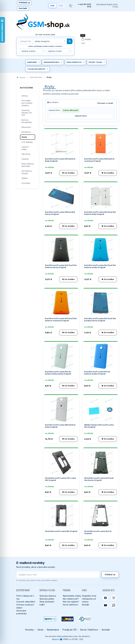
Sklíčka (25, 178)
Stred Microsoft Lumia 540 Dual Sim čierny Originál (99, 479)
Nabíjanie (32, 62)
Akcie (40, 630)
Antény (25, 96)
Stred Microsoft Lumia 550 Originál (61, 531)
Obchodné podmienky (21, 612)
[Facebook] (105, 598)
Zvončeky (26, 183)
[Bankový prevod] (85, 619)
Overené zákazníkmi (26, 602)
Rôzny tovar (95, 62)
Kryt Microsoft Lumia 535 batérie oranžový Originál (99, 160)
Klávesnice (26, 127)
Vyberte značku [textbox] (28, 51)
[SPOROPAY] (50, 619)
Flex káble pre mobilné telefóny (27, 103)
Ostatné (25, 159)
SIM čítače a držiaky (27, 172)
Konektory (26, 132)
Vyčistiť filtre (81, 116)
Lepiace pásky (25, 148)
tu (89, 636)
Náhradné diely (52, 62)
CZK (61, 6)
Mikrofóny (26, 154)
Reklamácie (53, 630)
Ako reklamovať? (71, 599)
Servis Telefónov (89, 630)
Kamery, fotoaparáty (27, 121)
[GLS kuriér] (67, 619)
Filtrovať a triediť (105, 103)
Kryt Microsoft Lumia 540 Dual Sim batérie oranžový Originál (61, 320)
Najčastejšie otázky (72, 596)
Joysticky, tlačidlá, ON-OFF (27, 113)
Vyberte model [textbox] (55, 51)
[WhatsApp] (114, 605)
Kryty (24, 137)
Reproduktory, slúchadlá (28, 165)
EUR (52, 6)
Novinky (29, 630)
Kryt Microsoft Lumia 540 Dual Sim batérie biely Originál (100, 213)
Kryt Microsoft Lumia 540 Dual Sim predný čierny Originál (100, 320)
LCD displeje (27, 142)
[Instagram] (114, 598)
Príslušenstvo (74, 62)
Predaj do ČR (69, 630)
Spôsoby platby (47, 599)
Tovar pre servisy (36, 69)
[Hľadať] (70, 41)
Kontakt (23, 8)
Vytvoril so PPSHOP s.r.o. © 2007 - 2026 (67, 639)
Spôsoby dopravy (48, 596)
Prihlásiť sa (24, 3)
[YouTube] (105, 605)
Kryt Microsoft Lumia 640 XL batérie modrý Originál (97, 373)
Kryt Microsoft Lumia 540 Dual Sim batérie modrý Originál (100, 266)
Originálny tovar (89, 596)
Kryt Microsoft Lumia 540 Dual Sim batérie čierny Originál (61, 266)
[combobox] (50, 41)
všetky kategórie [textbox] (42, 41)
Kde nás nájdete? (71, 602)
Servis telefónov (70, 605)
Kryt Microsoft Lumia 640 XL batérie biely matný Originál (58, 373)
